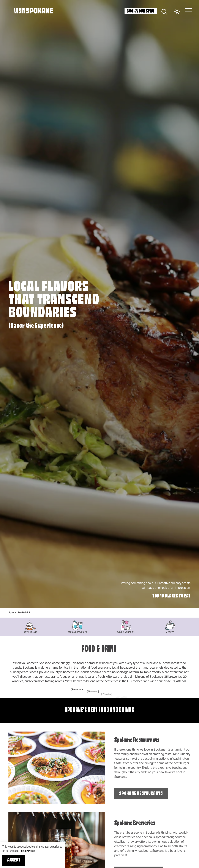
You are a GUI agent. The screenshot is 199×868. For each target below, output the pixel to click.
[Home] (34, 11)
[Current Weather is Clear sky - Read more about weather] (174, 12)
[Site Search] (164, 11)
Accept (14, 860)
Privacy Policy (27, 851)
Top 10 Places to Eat (171, 596)
